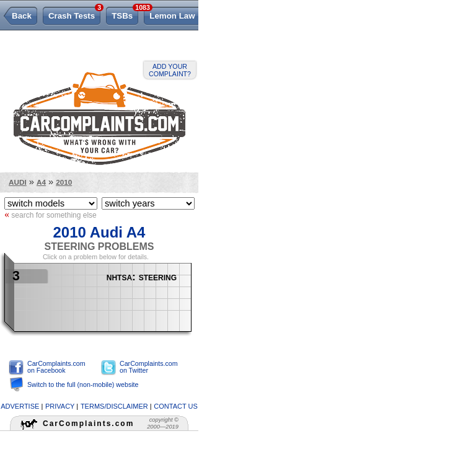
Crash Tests (74, 14)
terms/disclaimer (114, 406)
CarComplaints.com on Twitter (149, 367)
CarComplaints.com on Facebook (56, 367)
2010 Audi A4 (99, 232)
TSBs (125, 14)
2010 (64, 182)
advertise (20, 406)
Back (22, 16)
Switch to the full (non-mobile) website (83, 384)
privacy (60, 406)
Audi (18, 182)
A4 (41, 182)
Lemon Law (172, 16)
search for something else (51, 215)
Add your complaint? (170, 70)
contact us (176, 406)
